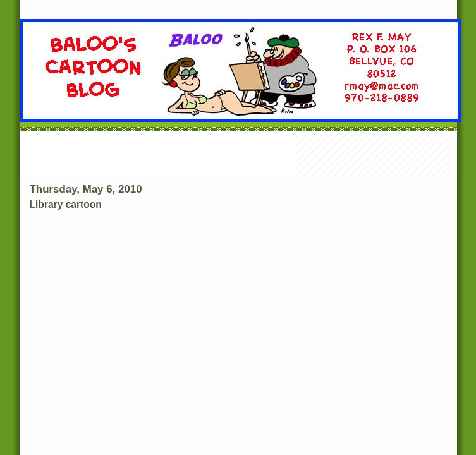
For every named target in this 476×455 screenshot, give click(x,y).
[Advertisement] (238, 155)
